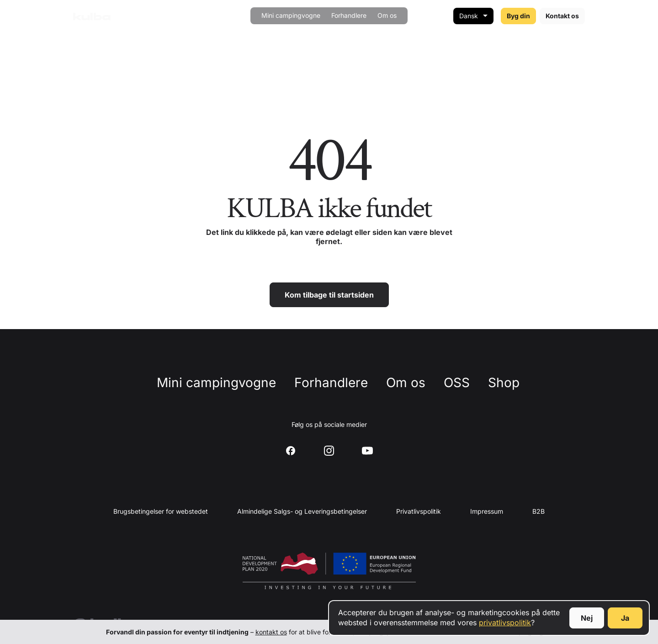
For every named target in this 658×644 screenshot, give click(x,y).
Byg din (518, 16)
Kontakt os (562, 16)
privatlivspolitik (505, 623)
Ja (625, 618)
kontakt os (271, 632)
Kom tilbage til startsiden (329, 295)
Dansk (469, 16)
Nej (587, 618)
